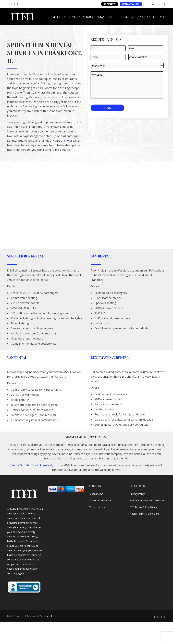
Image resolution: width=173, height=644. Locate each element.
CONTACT (159, 17)
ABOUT (88, 17)
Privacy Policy (137, 494)
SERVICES (74, 17)
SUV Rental (101, 256)
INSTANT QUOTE (131, 4)
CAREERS (144, 17)
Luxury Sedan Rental (110, 358)
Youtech (48, 616)
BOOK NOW (110, 4)
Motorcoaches (97, 507)
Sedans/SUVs (96, 494)
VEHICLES (59, 17)
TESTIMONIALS (127, 17)
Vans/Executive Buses (101, 500)
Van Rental (17, 358)
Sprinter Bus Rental (25, 256)
